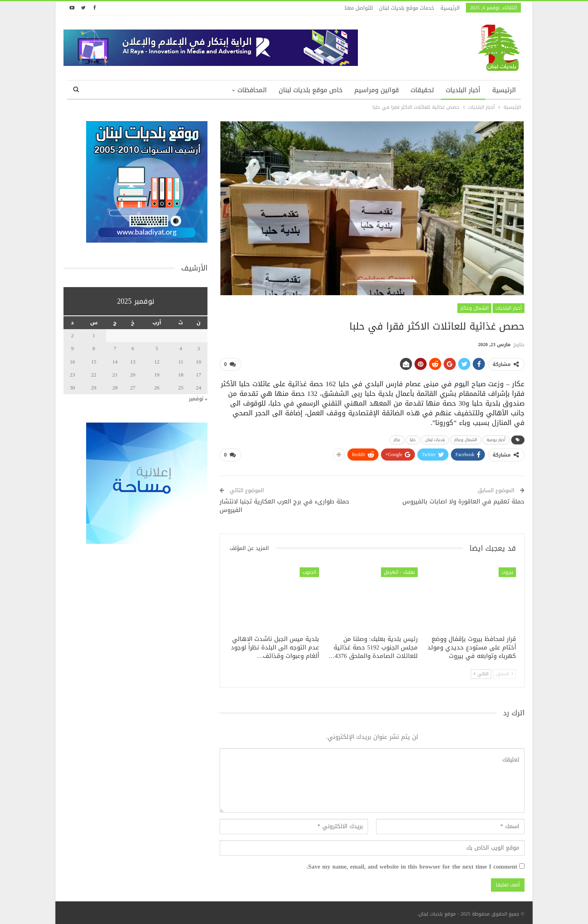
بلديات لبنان (435, 439)
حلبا (413, 439)
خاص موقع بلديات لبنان (311, 90)
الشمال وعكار (474, 308)
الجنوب (309, 569)
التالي (481, 671)
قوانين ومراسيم (376, 90)
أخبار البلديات (463, 90)
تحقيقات (422, 90)
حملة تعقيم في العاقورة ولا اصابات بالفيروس (463, 499)
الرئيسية (450, 8)
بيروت (507, 569)
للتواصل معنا (359, 8)
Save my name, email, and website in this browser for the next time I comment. (412, 865)
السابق (505, 671)
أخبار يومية (496, 439)
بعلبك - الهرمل (399, 569)
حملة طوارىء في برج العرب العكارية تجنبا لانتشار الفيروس (284, 503)
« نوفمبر (198, 399)
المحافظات (252, 90)
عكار (397, 439)
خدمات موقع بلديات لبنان (407, 8)
